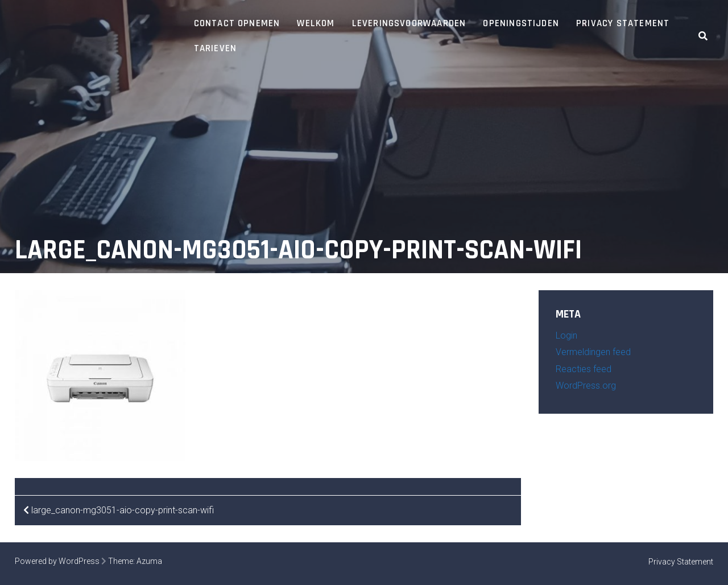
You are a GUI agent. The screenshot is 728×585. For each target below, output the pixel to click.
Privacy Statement (623, 23)
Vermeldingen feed (593, 352)
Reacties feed (584, 369)
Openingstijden (521, 23)
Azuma (149, 561)
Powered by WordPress (57, 561)
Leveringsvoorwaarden (409, 23)
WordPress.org (586, 386)
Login (566, 335)
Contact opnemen (237, 23)
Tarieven (216, 48)
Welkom (316, 23)
